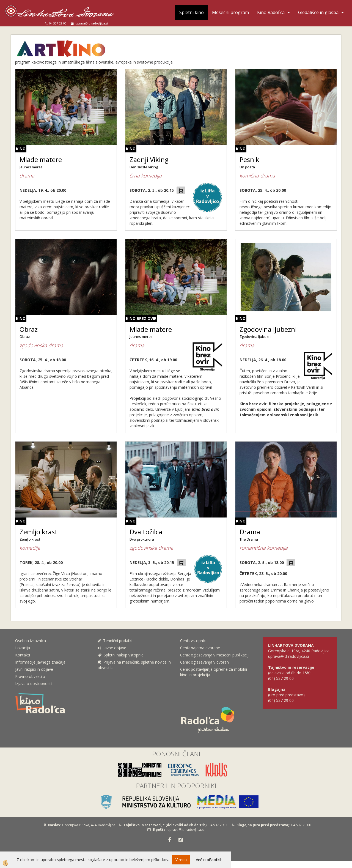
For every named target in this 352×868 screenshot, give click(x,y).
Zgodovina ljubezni (268, 329)
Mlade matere (41, 159)
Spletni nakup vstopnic (120, 655)
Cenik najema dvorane (200, 648)
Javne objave (112, 648)
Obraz (29, 329)
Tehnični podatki (116, 641)
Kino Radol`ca (271, 12)
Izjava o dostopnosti (33, 684)
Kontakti (23, 655)
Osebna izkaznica (31, 641)
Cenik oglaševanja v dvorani (205, 662)
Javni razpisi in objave (34, 669)
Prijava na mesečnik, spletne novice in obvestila (134, 665)
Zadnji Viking (149, 159)
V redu (181, 860)
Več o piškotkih (209, 860)
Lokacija (23, 648)
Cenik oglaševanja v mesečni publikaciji (215, 655)
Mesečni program (230, 12)
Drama (250, 532)
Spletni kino (192, 12)
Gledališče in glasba (318, 12)
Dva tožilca (146, 532)
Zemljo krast (38, 532)
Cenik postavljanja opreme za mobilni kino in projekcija (214, 672)
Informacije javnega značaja (40, 662)
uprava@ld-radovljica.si (186, 830)
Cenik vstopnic (193, 641)
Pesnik (249, 159)
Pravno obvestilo (30, 676)
